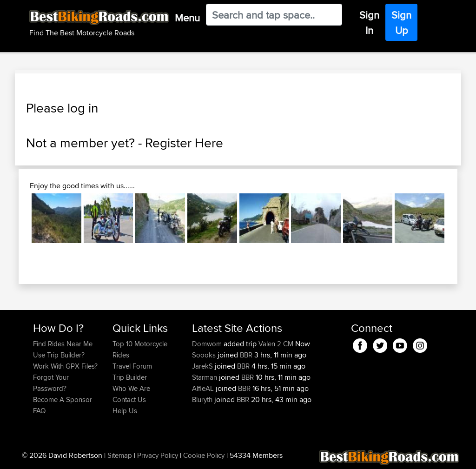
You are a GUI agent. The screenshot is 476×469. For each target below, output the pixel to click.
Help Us (125, 411)
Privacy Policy (158, 455)
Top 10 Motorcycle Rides (140, 349)
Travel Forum (132, 366)
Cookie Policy (204, 455)
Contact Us (129, 400)
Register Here (184, 143)
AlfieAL (204, 388)
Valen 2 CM (276, 344)
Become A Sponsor (63, 400)
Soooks (205, 355)
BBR (246, 355)
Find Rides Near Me (63, 344)
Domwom (208, 344)
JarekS (203, 366)
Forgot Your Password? (51, 383)
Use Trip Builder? (59, 355)
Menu (187, 18)
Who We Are (131, 388)
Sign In (369, 23)
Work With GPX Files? (65, 366)
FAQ (39, 411)
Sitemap (120, 455)
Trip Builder (130, 377)
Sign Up (401, 23)
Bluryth (203, 400)
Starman (205, 377)
